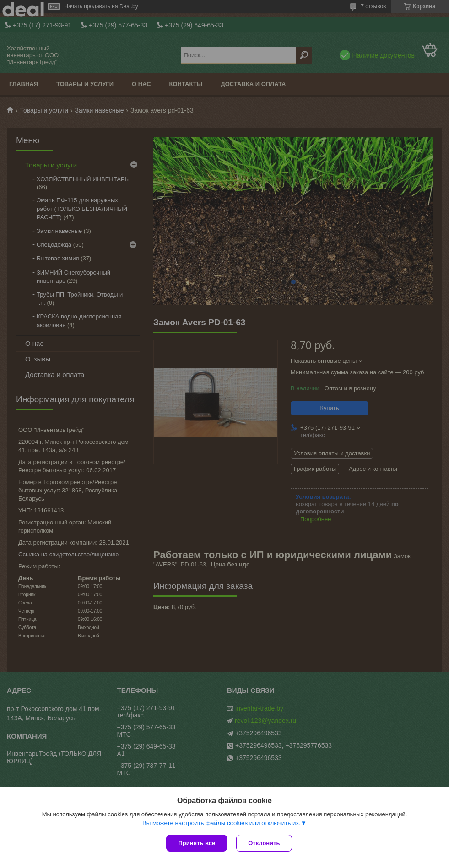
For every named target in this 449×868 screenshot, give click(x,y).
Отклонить (264, 843)
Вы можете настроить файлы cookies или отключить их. (222, 823)
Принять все (197, 843)
